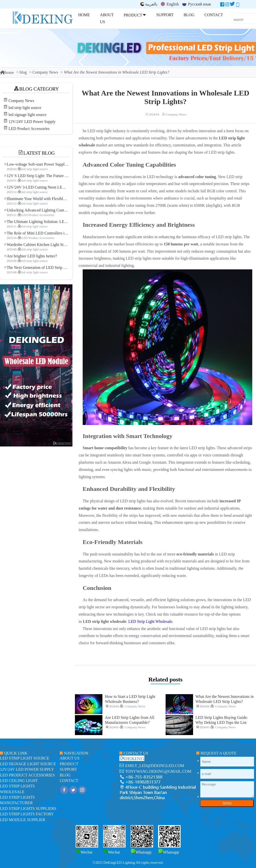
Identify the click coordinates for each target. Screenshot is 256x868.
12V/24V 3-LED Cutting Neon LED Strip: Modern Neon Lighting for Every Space (36, 187)
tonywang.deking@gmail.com (158, 771)
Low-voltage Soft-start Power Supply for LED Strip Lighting (36, 164)
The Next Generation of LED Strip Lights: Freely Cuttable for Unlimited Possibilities (36, 268)
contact (69, 781)
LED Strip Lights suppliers (28, 809)
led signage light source (27, 115)
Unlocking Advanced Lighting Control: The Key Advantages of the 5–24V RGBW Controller (36, 210)
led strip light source (25, 108)
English (170, 4)
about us (70, 758)
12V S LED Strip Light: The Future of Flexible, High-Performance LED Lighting (36, 176)
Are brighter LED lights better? (31, 256)
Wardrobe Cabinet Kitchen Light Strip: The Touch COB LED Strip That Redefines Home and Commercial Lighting (36, 245)
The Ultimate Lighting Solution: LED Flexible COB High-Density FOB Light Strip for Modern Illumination (36, 222)
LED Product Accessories (29, 129)
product (69, 764)
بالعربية (149, 4)
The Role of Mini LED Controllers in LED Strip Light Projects (36, 233)
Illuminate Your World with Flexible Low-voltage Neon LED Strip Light (36, 199)
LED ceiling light (19, 781)
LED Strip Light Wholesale (150, 621)
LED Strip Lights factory (27, 814)
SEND (227, 803)
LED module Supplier (23, 820)
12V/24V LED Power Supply (32, 122)
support (68, 769)
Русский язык (197, 4)
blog (23, 72)
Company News (45, 72)
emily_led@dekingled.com (155, 766)
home (7, 72)
